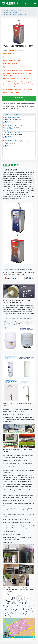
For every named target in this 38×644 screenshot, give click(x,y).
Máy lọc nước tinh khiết (11, 12)
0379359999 (10, 121)
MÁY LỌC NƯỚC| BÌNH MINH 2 (13, 125)
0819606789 (10, 129)
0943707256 (10, 136)
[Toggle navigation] (26, 4)
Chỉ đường (6, 123)
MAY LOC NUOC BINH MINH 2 (12, 118)
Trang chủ (5, 10)
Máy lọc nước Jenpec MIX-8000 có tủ (15, 14)
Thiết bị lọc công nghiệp (17, 10)
